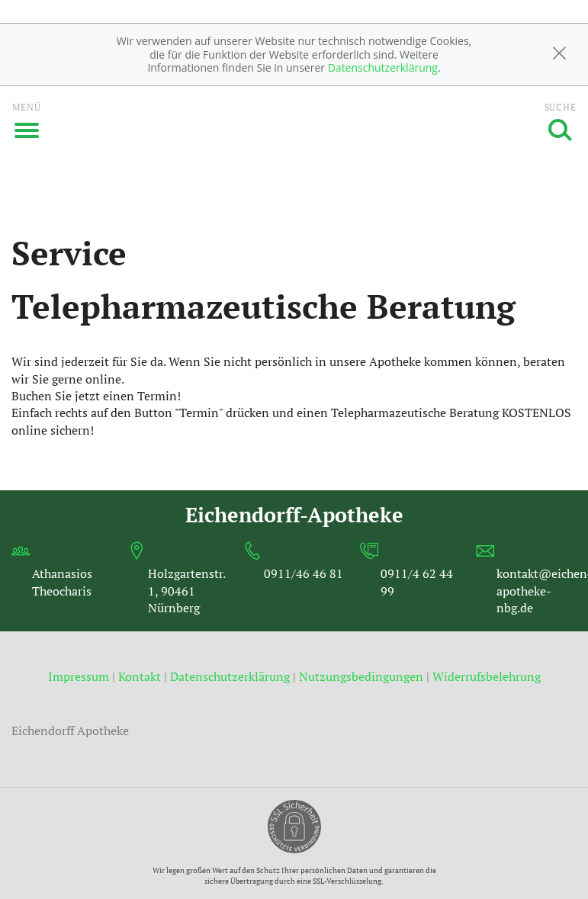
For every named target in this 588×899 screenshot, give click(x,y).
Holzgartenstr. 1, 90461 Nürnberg (186, 591)
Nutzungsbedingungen (361, 676)
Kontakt (140, 676)
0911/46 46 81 (304, 573)
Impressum (80, 676)
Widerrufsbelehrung (487, 676)
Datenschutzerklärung (383, 67)
